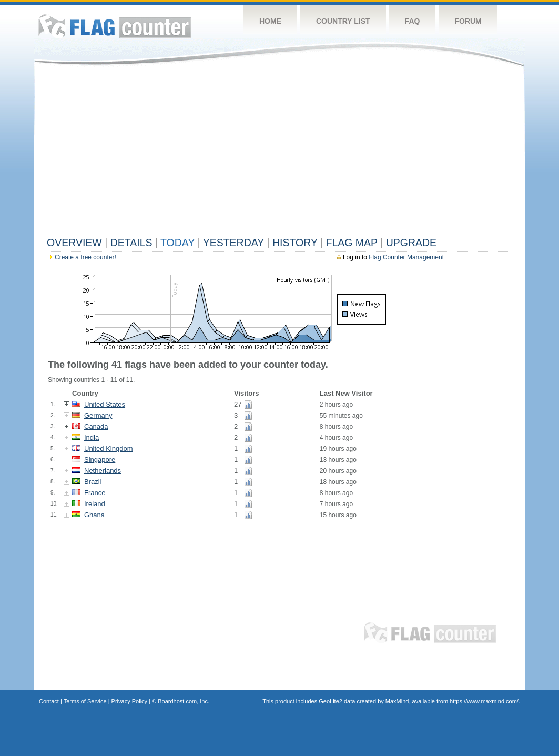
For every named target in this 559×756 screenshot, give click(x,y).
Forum (468, 21)
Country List (343, 21)
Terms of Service (85, 701)
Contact (49, 701)
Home (270, 21)
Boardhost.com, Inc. (184, 701)
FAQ (413, 21)
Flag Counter (115, 26)
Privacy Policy (129, 701)
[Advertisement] (279, 154)
